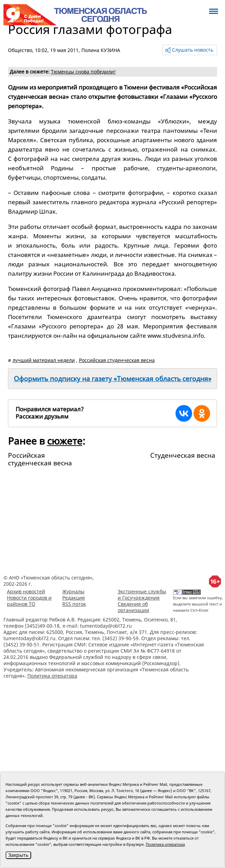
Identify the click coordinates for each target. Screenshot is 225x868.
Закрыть (18, 855)
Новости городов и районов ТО (29, 601)
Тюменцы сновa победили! (83, 72)
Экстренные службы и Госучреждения (142, 595)
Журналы (73, 591)
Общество (20, 50)
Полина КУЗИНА (101, 50)
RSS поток (74, 604)
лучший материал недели (44, 360)
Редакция (74, 598)
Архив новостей (26, 591)
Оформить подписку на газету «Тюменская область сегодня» (113, 379)
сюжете (65, 441)
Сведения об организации (133, 607)
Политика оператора (52, 676)
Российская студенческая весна (117, 360)
